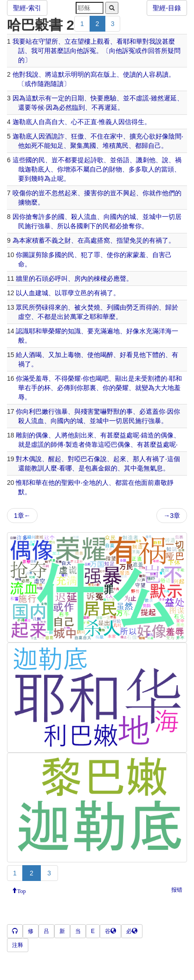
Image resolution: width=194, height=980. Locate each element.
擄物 (25, 202)
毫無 (143, 468)
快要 (97, 98)
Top (22, 890)
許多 (45, 217)
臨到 (78, 107)
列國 (113, 307)
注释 (18, 945)
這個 (174, 459)
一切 (168, 217)
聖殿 (68, 483)
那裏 (90, 388)
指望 (123, 240)
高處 (91, 240)
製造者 (75, 444)
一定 (58, 98)
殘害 (87, 411)
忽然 (58, 193)
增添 (70, 169)
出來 (87, 435)
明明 (78, 74)
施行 (31, 226)
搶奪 (32, 217)
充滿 (100, 331)
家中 (116, 136)
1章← (22, 516)
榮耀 (55, 331)
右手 (31, 388)
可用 (44, 51)
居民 (129, 421)
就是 (25, 444)
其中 (130, 468)
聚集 (77, 146)
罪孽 (68, 293)
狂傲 (78, 136)
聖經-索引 (27, 8)
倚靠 (91, 444)
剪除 (42, 255)
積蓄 (39, 240)
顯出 (122, 378)
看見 (133, 355)
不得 (61, 378)
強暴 (44, 226)
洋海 (165, 331)
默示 (65, 74)
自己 (155, 146)
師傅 (57, 444)
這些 (19, 160)
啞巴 (111, 444)
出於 (64, 317)
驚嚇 (100, 411)
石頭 (42, 278)
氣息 (156, 468)
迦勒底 (22, 122)
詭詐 (58, 136)
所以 (64, 226)
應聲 (120, 278)
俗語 (123, 160)
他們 (168, 193)
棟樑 (100, 278)
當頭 (168, 169)
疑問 (174, 51)
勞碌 (42, 307)
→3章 (172, 516)
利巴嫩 (39, 411)
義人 (112, 122)
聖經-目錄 (167, 8)
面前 (148, 483)
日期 (78, 98)
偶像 (42, 435)
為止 (51, 179)
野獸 (113, 411)
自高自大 (52, 122)
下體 (152, 355)
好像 (162, 136)
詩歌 (97, 160)
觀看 (103, 41)
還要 (25, 107)
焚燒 (94, 307)
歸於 (172, 307)
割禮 (154, 378)
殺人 (78, 217)
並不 (129, 98)
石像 (94, 459)
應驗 (110, 98)
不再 (98, 107)
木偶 (29, 459)
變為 (148, 388)
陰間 (175, 136)
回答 (155, 51)
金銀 (104, 468)
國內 (116, 217)
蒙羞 (139, 255)
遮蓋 (152, 411)
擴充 (136, 136)
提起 (84, 160)
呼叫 (61, 278)
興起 (129, 193)
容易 (155, 74)
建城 (42, 293)
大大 (161, 388)
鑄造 (148, 435)
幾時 (38, 179)
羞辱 (42, 378)
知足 (57, 146)
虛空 (25, 317)
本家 (26, 240)
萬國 (90, 146)
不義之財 (58, 240)
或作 (142, 51)
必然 (65, 107)
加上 (61, 355)
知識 (74, 331)
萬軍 (77, 317)
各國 (77, 226)
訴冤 (90, 51)
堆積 (109, 146)
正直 (91, 122)
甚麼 (168, 41)
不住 (97, 136)
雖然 (157, 98)
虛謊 (142, 98)
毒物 (74, 355)
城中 (155, 217)
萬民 (122, 146)
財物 (116, 169)
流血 (91, 217)
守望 (45, 41)
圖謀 (29, 255)
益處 (126, 435)
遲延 (170, 98)
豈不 (58, 160)
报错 (177, 890)
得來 (55, 307)
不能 (44, 146)
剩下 (90, 226)
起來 (71, 193)
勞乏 (133, 307)
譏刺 (142, 160)
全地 (89, 483)
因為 (19, 98)
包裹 (91, 468)
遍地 (113, 331)
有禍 (155, 240)
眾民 (22, 307)
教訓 (38, 468)
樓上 (91, 41)
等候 (38, 107)
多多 (135, 169)
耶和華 (133, 41)
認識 (22, 331)
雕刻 (22, 435)
